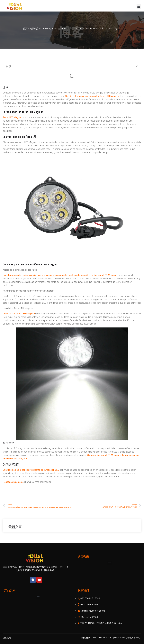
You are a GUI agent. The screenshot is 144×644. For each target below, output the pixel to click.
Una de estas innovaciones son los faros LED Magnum (92, 96)
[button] (139, 6)
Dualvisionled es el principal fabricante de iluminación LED (31, 470)
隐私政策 (7, 638)
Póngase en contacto (13, 482)
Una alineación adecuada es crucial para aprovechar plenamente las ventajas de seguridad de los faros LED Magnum (60, 275)
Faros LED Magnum (12, 117)
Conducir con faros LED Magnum (19, 314)
